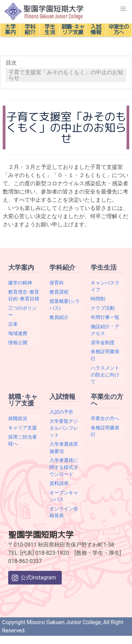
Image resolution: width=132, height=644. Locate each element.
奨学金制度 (103, 343)
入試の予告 (61, 412)
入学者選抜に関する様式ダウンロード (64, 467)
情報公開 (18, 343)
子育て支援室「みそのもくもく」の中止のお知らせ (66, 75)
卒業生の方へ (105, 418)
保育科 (57, 283)
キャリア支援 (23, 428)
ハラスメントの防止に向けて (105, 375)
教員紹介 (59, 317)
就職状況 (18, 418)
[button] (123, 9)
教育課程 (59, 292)
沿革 (13, 324)
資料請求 (59, 483)
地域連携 (18, 333)
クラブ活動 (103, 308)
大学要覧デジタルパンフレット (64, 428)
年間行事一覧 (105, 317)
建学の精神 (20, 283)
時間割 (98, 299)
